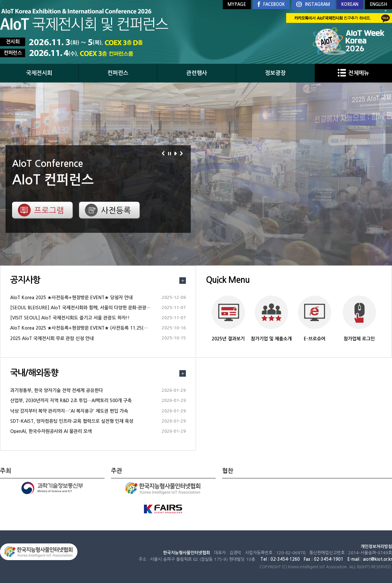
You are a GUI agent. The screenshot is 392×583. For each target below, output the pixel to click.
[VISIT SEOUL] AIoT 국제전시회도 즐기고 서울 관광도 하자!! (70, 318)
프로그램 (49, 210)
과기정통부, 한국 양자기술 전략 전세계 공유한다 (57, 390)
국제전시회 (39, 73)
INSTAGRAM (313, 5)
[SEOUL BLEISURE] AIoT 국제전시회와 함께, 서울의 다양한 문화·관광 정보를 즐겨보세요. (97, 308)
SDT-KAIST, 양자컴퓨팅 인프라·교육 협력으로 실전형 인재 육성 (72, 421)
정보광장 (275, 73)
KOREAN (350, 4)
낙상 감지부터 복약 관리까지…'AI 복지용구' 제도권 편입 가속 (69, 411)
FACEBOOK (271, 5)
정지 (171, 153)
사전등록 (116, 210)
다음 (182, 153)
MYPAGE (237, 4)
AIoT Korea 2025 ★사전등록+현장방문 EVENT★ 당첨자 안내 (71, 298)
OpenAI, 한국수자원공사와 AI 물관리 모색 (51, 431)
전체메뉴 (353, 73)
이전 (164, 153)
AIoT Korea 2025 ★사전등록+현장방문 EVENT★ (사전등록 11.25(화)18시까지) (90, 328)
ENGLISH (378, 4)
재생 (177, 153)
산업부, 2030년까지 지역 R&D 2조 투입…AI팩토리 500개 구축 (71, 401)
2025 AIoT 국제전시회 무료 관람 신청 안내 (52, 338)
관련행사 (197, 73)
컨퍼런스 (118, 73)
